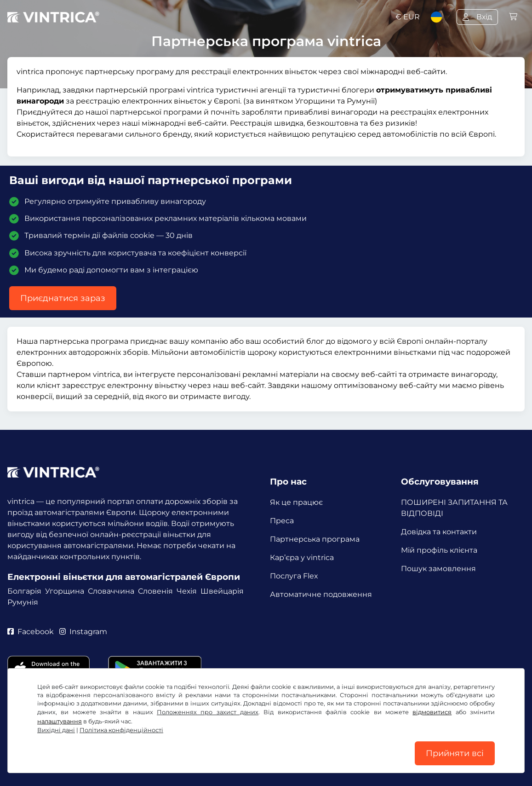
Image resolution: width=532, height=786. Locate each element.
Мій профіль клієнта (439, 550)
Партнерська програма (315, 539)
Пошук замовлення (438, 569)
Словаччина (111, 591)
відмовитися (432, 712)
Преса (282, 521)
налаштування (60, 721)
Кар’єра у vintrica (302, 558)
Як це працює (296, 502)
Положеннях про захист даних (208, 712)
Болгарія (24, 591)
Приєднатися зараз (63, 298)
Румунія (23, 602)
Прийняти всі (455, 753)
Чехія (187, 591)
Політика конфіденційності (121, 730)
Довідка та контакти (439, 532)
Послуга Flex (294, 576)
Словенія (155, 591)
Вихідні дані (56, 730)
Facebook (31, 632)
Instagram (83, 632)
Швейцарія (222, 591)
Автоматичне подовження (321, 594)
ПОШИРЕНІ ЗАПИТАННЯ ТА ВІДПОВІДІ (454, 508)
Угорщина (65, 591)
